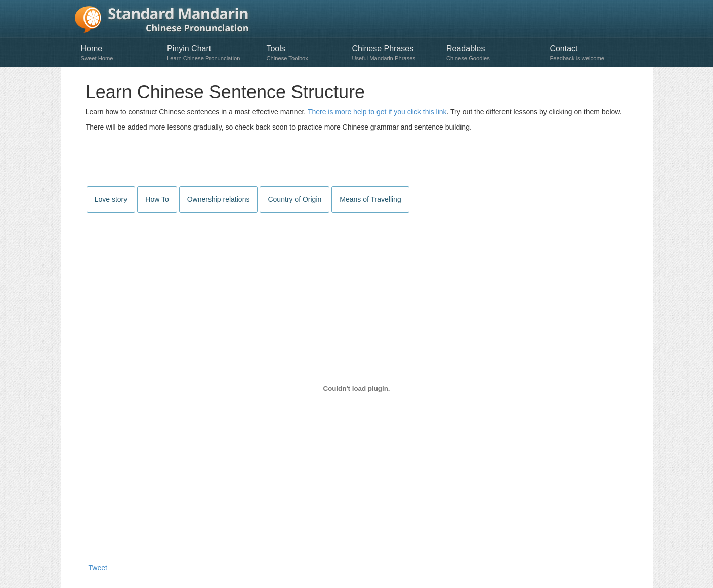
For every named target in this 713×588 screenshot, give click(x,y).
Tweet (98, 568)
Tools (304, 53)
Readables (493, 53)
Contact (591, 53)
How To (157, 199)
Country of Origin (295, 199)
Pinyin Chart (212, 53)
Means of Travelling (370, 199)
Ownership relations (219, 199)
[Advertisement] (357, 160)
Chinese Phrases (394, 53)
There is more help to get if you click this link (377, 112)
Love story (111, 199)
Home (119, 53)
